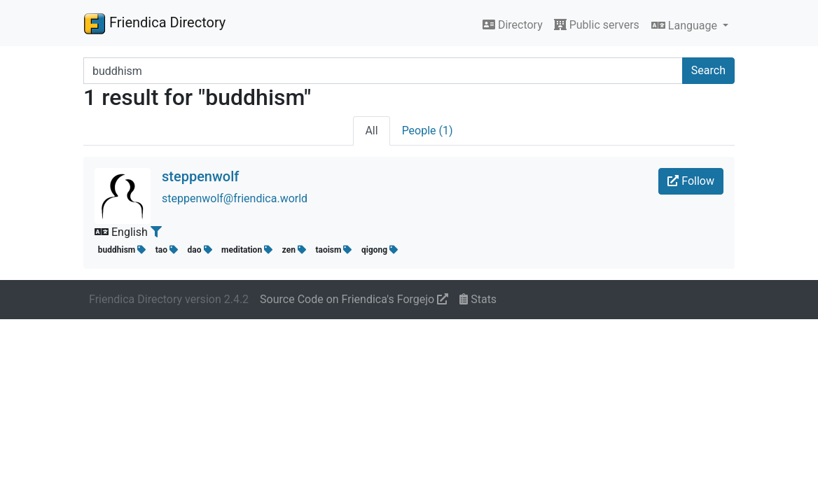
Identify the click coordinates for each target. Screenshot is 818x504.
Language (686, 26)
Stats (478, 299)
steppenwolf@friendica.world (235, 198)
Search (708, 70)
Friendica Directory (154, 23)
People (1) (428, 131)
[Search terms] (383, 71)
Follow (691, 181)
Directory (513, 25)
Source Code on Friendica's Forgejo (354, 299)
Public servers (597, 25)
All (371, 131)
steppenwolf (200, 176)
